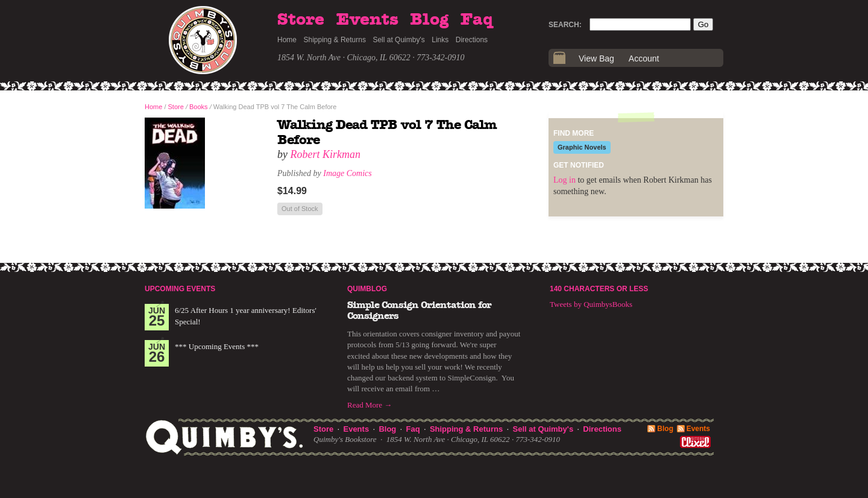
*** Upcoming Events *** (217, 346)
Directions (472, 40)
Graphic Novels (582, 147)
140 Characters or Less (599, 289)
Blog (429, 20)
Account (644, 58)
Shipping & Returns (335, 40)
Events (367, 20)
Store (301, 20)
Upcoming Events (180, 289)
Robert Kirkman (326, 154)
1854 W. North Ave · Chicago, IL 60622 (344, 58)
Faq (477, 20)
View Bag (596, 58)
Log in (565, 180)
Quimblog (367, 289)
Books (199, 107)
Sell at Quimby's (398, 40)
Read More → (370, 405)
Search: (565, 25)
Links (440, 40)
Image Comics (348, 173)
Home (287, 40)
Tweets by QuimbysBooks (591, 304)
